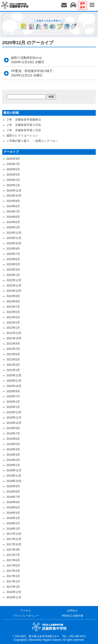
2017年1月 (13, 587)
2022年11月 (14, 286)
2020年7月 (13, 396)
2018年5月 (13, 508)
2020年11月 (14, 381)
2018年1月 (13, 529)
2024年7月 (13, 212)
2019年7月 (13, 434)
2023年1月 (13, 275)
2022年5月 (13, 317)
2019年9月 (13, 428)
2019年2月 (13, 460)
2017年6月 (13, 560)
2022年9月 (13, 296)
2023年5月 (13, 264)
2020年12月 (14, 375)
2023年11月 (14, 238)
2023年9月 (13, 249)
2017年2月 (13, 581)
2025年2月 (13, 180)
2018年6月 (13, 502)
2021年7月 (13, 349)
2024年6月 (13, 217)
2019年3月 (13, 455)
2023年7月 (13, 254)
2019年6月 (13, 439)
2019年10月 (14, 423)
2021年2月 (13, 370)
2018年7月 (13, 497)
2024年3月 (13, 227)
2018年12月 (14, 470)
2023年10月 (14, 243)
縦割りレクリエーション (22, 136)
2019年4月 (13, 449)
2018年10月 (14, 481)
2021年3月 (13, 365)
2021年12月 (14, 333)
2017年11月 (14, 539)
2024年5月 (13, 222)
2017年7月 (13, 555)
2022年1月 (13, 328)
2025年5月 (13, 175)
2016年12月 (14, 592)
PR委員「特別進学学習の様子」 (33, 73)
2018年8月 (13, 492)
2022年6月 (13, 312)
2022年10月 (14, 291)
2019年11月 (14, 418)
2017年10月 (14, 544)
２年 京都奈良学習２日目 (24, 125)
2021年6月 (13, 354)
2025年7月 (13, 164)
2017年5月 (13, 566)
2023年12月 (14, 233)
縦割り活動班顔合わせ (28, 60)
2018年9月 (13, 486)
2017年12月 (14, 534)
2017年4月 (13, 571)
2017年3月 (13, 576)
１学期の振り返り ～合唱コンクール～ (32, 141)
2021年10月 (14, 338)
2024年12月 (14, 191)
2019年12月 (14, 412)
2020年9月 (13, 391)
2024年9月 (13, 201)
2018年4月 (13, 513)
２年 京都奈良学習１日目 (24, 130)
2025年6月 (13, 169)
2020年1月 (13, 407)
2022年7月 (13, 307)
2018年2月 (13, 523)
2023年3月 (13, 270)
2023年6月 (13, 259)
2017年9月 (13, 550)
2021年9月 (13, 344)
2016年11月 (14, 597)
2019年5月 (13, 444)
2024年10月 (14, 196)
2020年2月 (13, 402)
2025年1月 (13, 185)
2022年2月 (13, 323)
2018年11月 (14, 476)
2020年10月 (14, 386)
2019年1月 (13, 465)
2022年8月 (13, 301)
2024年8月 (13, 206)
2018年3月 (13, 518)
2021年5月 (13, 360)
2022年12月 (14, 280)
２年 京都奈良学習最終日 (24, 120)
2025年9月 (13, 159)
